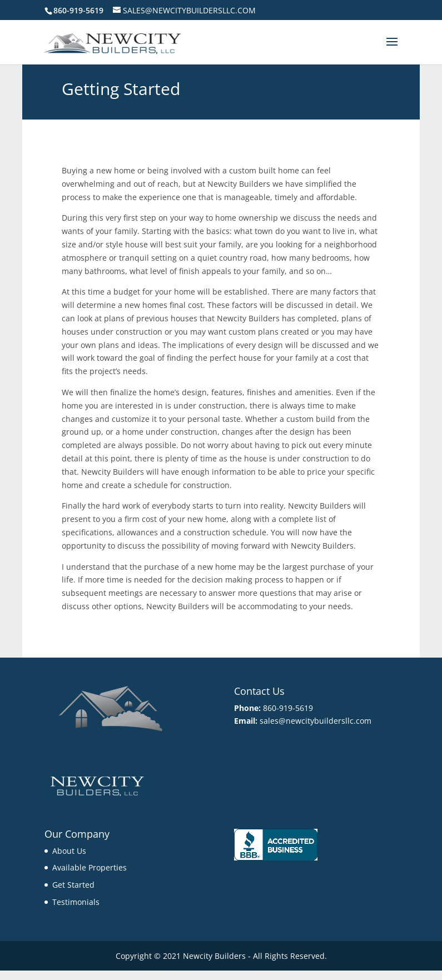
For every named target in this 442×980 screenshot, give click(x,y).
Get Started (73, 885)
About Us (69, 851)
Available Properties (90, 867)
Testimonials (76, 902)
